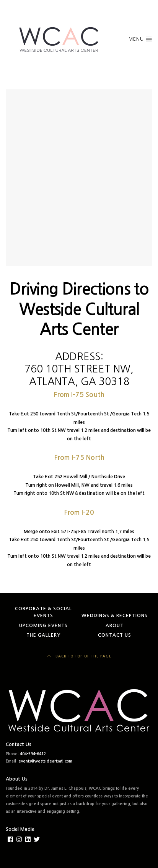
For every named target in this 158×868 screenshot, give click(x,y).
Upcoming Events (43, 626)
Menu (140, 39)
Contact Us (115, 635)
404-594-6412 (33, 754)
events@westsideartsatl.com (45, 761)
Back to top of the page (79, 656)
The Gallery (43, 635)
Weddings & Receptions (115, 616)
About (115, 626)
